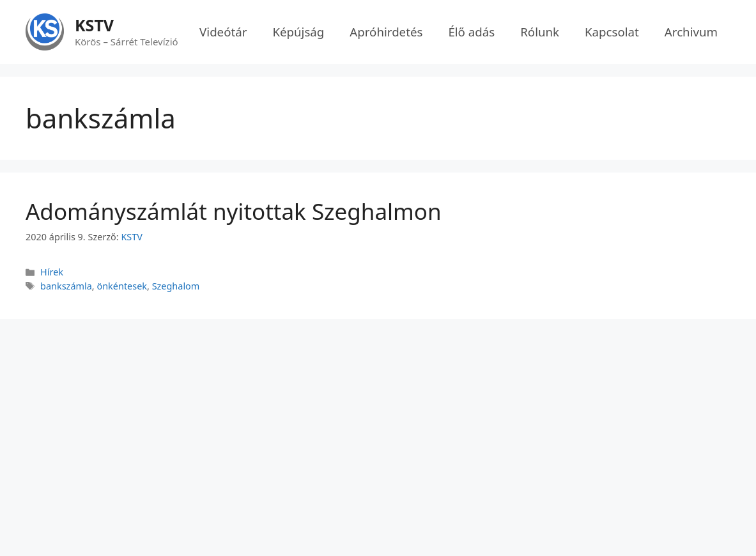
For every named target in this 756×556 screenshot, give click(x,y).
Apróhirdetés (386, 32)
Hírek (52, 272)
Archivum (691, 32)
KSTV (94, 25)
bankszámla (66, 286)
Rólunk (540, 32)
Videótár (223, 32)
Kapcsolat (612, 32)
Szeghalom (176, 286)
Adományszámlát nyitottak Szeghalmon (234, 211)
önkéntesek (122, 286)
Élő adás (471, 32)
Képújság (298, 32)
